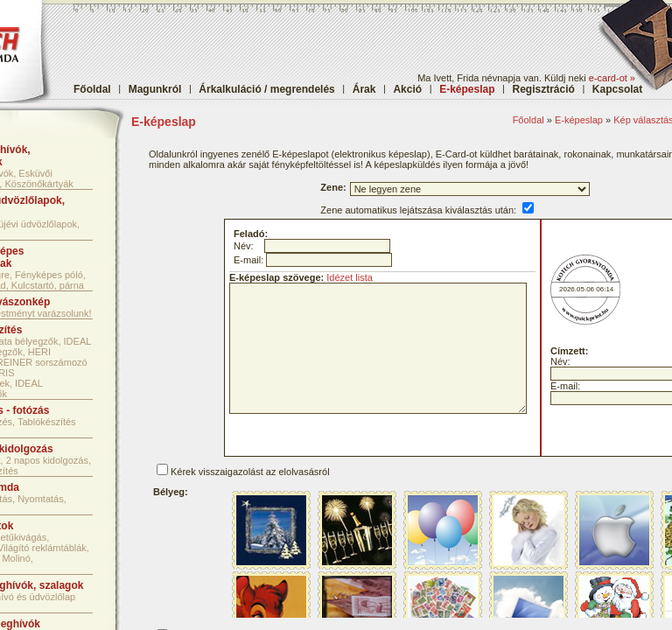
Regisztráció (544, 89)
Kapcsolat (617, 89)
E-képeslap (579, 120)
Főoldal (92, 89)
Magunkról (155, 89)
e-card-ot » (612, 78)
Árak (364, 89)
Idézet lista (350, 277)
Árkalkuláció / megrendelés (266, 89)
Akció (407, 89)
